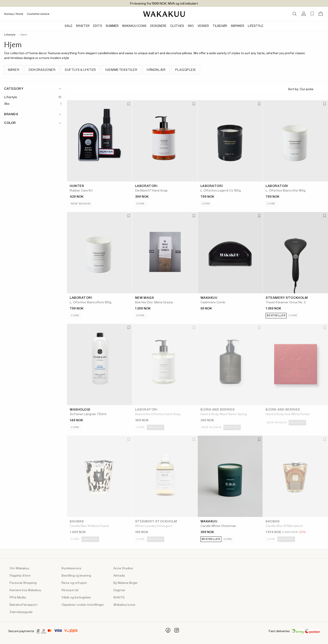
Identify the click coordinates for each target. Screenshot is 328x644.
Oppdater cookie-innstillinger (83, 605)
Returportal (70, 590)
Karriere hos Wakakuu (25, 590)
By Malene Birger (126, 583)
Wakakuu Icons (134, 26)
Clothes (177, 26)
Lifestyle (256, 26)
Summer (112, 26)
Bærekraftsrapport (23, 605)
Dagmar (119, 590)
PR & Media (18, 598)
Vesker (203, 26)
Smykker (237, 26)
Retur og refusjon (74, 583)
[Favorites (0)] (312, 14)
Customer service (38, 14)
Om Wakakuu (19, 568)
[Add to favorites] (128, 104)
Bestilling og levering (76, 576)
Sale (69, 26)
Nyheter (83, 26)
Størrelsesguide (21, 612)
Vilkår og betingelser (76, 598)
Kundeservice (71, 568)
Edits (98, 26)
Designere (158, 26)
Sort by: (306, 89)
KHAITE (119, 598)
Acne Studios (123, 568)
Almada (119, 576)
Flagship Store (20, 576)
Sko (191, 26)
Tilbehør (220, 26)
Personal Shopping (23, 583)
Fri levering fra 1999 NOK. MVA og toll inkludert (164, 4)
